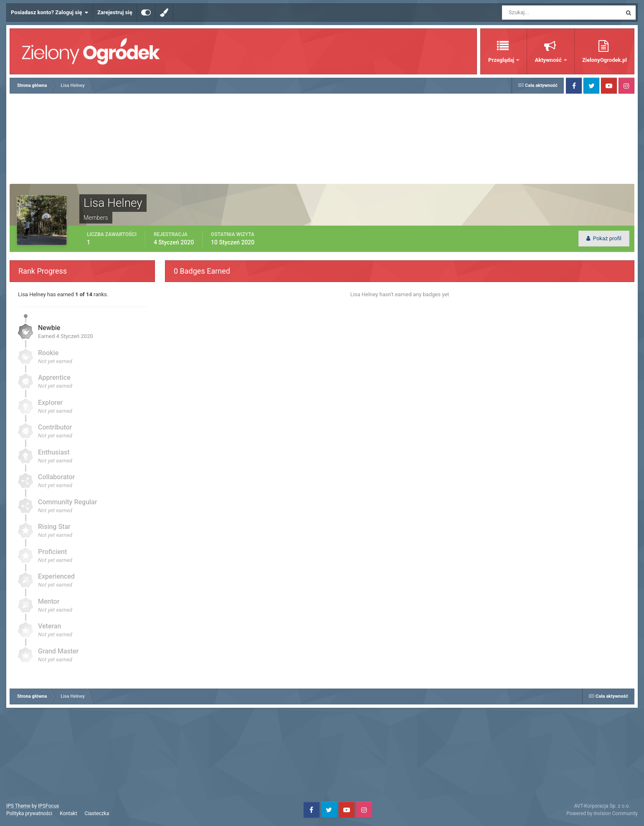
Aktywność (549, 60)
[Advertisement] (322, 140)
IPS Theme (18, 806)
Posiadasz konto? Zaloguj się (50, 13)
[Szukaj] (531, 13)
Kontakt (68, 813)
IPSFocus (48, 806)
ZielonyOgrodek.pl (605, 60)
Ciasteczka (97, 813)
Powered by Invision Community (602, 813)
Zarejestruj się (115, 12)
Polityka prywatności (29, 813)
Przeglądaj (502, 60)
